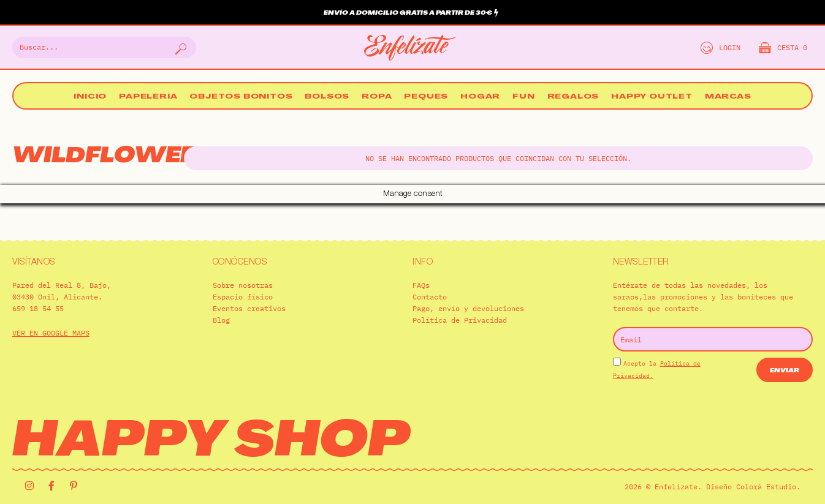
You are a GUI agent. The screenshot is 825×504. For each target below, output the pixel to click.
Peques (426, 97)
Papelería (148, 97)
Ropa (377, 97)
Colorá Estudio (766, 468)
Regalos (573, 97)
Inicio (90, 97)
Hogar (480, 97)
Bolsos (327, 97)
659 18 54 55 (38, 290)
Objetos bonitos (241, 97)
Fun (523, 97)
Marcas (728, 97)
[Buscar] (180, 47)
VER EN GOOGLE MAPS (51, 314)
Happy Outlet (652, 97)
